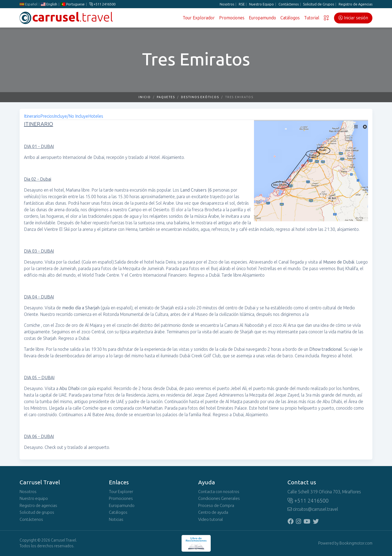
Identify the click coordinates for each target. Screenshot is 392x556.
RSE (242, 4)
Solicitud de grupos (37, 512)
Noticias (116, 519)
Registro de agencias (38, 506)
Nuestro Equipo (261, 4)
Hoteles (96, 116)
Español (28, 4)
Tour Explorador (199, 18)
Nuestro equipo (34, 498)
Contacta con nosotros (219, 492)
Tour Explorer (121, 492)
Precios (47, 116)
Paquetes (166, 97)
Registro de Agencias (356, 4)
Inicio (145, 97)
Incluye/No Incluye (71, 116)
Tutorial (312, 18)
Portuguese (73, 4)
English (49, 4)
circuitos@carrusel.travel (313, 509)
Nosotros (227, 4)
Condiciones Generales (219, 498)
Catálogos (290, 18)
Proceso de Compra (216, 506)
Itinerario (32, 116)
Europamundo (262, 18)
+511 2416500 (102, 4)
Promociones (232, 18)
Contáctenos (289, 4)
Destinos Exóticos (200, 97)
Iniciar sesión (353, 18)
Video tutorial (211, 519)
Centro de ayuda (213, 512)
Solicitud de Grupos (318, 4)
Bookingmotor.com (356, 543)
